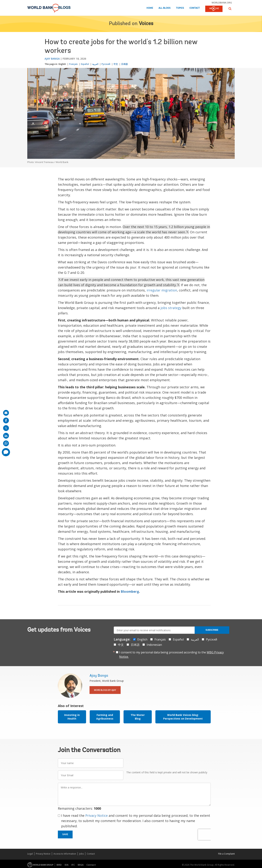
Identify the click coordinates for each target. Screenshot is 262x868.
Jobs (81, 854)
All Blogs (164, 8)
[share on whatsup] (6, 443)
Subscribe (212, 630)
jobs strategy (171, 308)
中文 (116, 64)
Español (85, 64)
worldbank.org (222, 3)
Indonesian (154, 645)
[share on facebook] (6, 420)
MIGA (81, 865)
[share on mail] (6, 413)
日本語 (124, 64)
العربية (95, 64)
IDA (67, 865)
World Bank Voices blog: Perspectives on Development (183, 717)
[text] (59, 280)
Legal (30, 854)
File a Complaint (226, 854)
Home (150, 8)
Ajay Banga (52, 59)
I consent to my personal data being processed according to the (171, 654)
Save (65, 834)
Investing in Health (72, 717)
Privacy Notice (97, 815)
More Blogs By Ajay (105, 690)
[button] (230, 9)
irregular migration (162, 290)
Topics (180, 8)
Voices (146, 24)
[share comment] (6, 452)
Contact (195, 8)
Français (73, 64)
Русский (106, 64)
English (62, 64)
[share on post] (6, 428)
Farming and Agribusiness (105, 717)
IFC (73, 865)
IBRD (59, 865)
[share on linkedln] (6, 436)
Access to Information (65, 854)
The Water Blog (138, 717)
